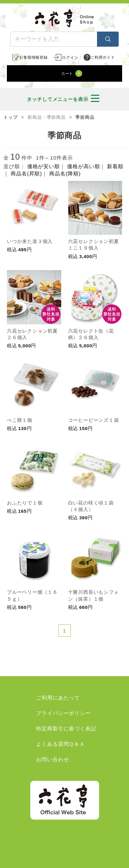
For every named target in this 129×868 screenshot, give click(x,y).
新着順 (115, 166)
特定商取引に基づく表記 (66, 728)
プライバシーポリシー (63, 713)
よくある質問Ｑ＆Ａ (61, 744)
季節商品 (85, 117)
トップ (11, 117)
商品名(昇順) (26, 173)
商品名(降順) (65, 173)
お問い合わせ (52, 759)
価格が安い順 (44, 166)
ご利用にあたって (58, 698)
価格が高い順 (83, 166)
